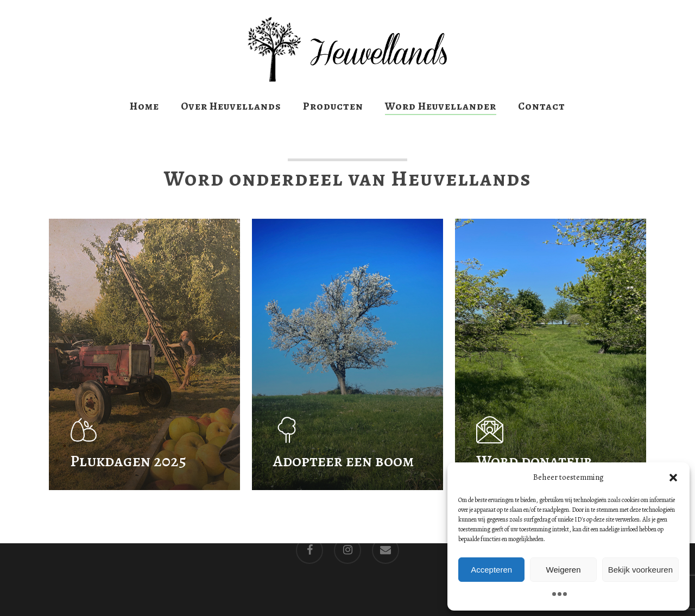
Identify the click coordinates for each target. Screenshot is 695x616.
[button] (673, 478)
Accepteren (491, 570)
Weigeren (564, 570)
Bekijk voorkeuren (640, 570)
